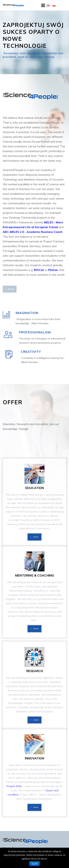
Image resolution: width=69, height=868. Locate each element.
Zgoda (34, 864)
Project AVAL (14, 786)
